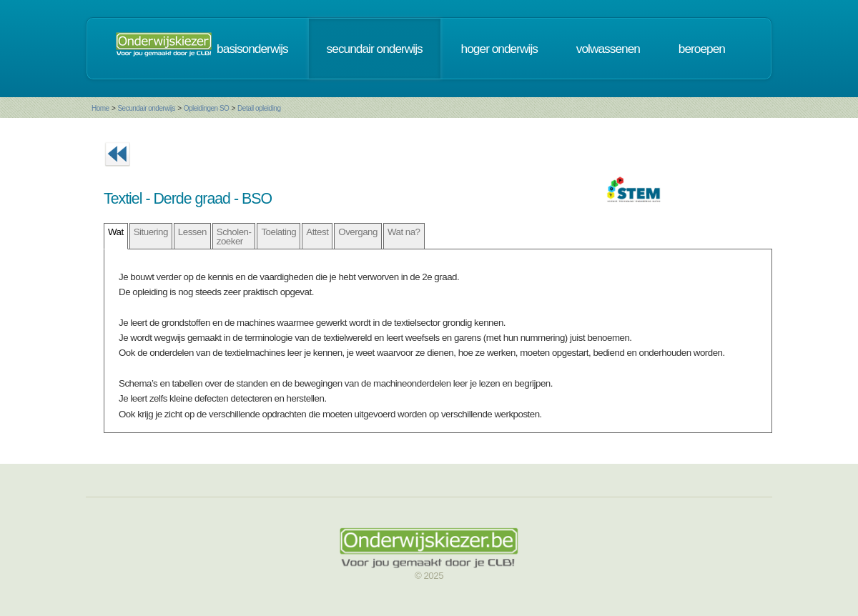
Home (100, 108)
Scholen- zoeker (234, 237)
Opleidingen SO (207, 108)
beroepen (702, 49)
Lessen (192, 232)
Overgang (358, 232)
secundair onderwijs (375, 49)
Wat (116, 232)
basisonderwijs (252, 49)
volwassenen (608, 49)
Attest (317, 232)
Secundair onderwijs (146, 108)
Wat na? (404, 232)
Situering (151, 232)
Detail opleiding (259, 108)
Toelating (278, 232)
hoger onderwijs (499, 49)
